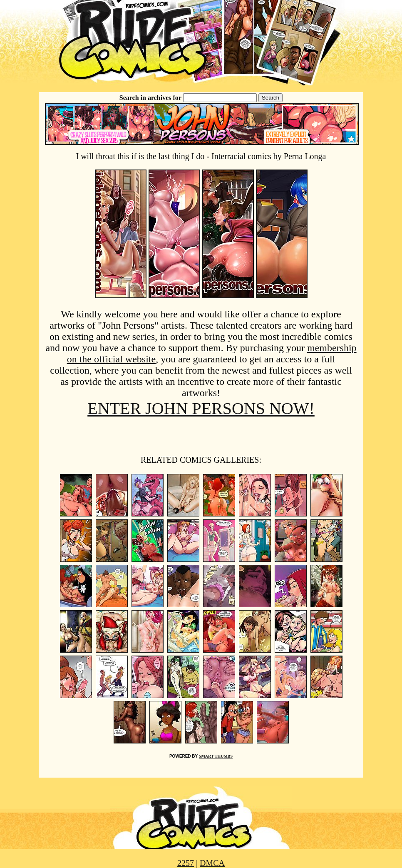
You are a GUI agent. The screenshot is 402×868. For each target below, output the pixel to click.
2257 (186, 863)
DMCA (212, 863)
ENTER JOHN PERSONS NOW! (201, 408)
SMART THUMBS (216, 756)
